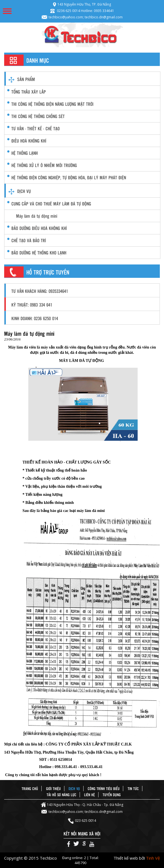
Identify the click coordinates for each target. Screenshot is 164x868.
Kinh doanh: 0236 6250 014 (35, 318)
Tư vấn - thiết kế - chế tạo (36, 128)
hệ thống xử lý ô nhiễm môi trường (44, 165)
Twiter (76, 844)
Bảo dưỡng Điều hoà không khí (39, 228)
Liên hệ (89, 795)
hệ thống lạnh (25, 153)
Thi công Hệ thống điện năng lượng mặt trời (52, 104)
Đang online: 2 (75, 858)
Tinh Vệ (153, 858)
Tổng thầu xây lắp (29, 92)
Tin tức (133, 789)
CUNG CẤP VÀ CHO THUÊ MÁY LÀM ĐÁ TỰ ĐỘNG (51, 204)
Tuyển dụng (112, 795)
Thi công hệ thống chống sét (38, 116)
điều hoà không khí (29, 141)
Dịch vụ (24, 191)
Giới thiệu (53, 789)
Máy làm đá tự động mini (37, 216)
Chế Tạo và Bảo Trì (29, 240)
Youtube (92, 844)
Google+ (84, 844)
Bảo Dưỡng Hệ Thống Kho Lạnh (39, 253)
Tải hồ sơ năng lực (61, 795)
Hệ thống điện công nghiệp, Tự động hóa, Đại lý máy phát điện (69, 177)
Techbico (82, 35)
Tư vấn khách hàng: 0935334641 (40, 291)
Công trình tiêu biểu (104, 789)
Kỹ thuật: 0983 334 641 (32, 305)
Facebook (69, 844)
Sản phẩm (26, 79)
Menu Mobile (7, 11)
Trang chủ (30, 789)
